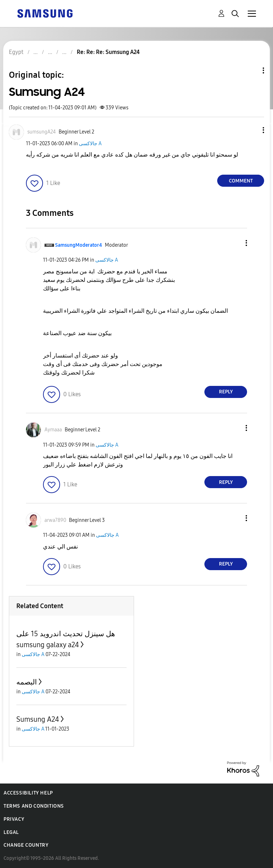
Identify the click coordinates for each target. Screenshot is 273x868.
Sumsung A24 (38, 719)
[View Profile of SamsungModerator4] (79, 245)
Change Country (26, 845)
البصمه (27, 682)
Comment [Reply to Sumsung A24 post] (241, 181)
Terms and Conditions (34, 806)
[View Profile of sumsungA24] (42, 132)
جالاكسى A (90, 144)
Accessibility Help (28, 793)
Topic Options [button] (251, 70)
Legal (11, 832)
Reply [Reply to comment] (226, 392)
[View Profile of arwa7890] (55, 520)
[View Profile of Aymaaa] (53, 430)
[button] (252, 130)
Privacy (14, 819)
